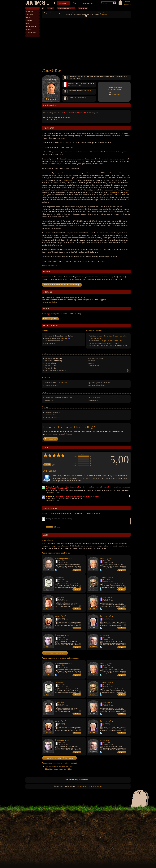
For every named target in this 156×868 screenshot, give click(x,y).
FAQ (77, 786)
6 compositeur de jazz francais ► (55, 653)
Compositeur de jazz (111, 336)
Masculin (52, 343)
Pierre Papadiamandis (64, 559)
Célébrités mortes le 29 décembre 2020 (58, 767)
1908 (60, 580)
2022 (64, 561)
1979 (64, 580)
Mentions (83, 786)
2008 (108, 618)
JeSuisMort (35, 3)
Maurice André (69, 180)
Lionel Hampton (96, 159)
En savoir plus (103, 14)
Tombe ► (77, 570)
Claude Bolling (83, 8)
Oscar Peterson (114, 192)
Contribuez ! (116, 95)
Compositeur (102, 343)
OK (86, 16)
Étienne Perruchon (62, 635)
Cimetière (63, 3)
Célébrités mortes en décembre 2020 (57, 769)
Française (64, 338)
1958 (60, 638)
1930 (86, 83)
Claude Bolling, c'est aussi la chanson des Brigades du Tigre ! (77, 497)
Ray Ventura (59, 578)
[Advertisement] (86, 52)
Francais (71, 83)
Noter (48, 120)
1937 (60, 561)
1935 (60, 618)
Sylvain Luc (59, 597)
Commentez (49, 492)
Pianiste (116, 343)
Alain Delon (61, 138)
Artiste (116, 341)
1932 (104, 561)
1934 (104, 580)
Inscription (128, 2)
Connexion (127, 4)
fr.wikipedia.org (53, 265)
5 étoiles (74, 456)
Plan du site (92, 786)
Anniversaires (88, 3)
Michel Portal (60, 616)
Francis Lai (104, 635)
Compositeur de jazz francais (66, 8)
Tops (74, 3)
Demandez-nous (51, 439)
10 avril (81, 83)
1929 (104, 618)
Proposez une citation (49, 302)
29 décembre (73, 86)
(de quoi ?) (88, 91)
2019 (108, 561)
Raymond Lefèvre (106, 616)
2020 (79, 86)
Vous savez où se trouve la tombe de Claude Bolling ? (62, 285)
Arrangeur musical (107, 341)
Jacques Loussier (106, 578)
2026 (64, 618)
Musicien (110, 343)
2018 (108, 638)
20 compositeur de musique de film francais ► (59, 758)
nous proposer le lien (58, 546)
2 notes (82, 454)
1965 (60, 599)
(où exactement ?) (80, 98)
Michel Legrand (106, 559)
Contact (100, 786)
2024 (64, 599)
